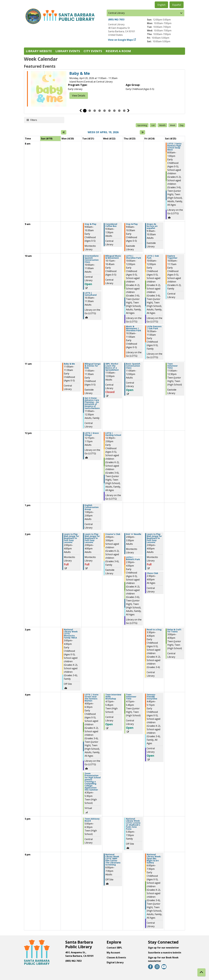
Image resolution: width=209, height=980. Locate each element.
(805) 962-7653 (116, 19)
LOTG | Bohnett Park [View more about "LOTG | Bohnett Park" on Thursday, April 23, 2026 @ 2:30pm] (133, 558)
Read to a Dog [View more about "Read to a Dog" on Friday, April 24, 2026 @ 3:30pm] (154, 630)
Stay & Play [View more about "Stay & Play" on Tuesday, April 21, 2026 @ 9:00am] (90, 224)
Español (177, 5)
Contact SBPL (114, 948)
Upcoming (142, 125)
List (153, 125)
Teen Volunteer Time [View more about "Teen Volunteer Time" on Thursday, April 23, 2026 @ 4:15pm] (131, 697)
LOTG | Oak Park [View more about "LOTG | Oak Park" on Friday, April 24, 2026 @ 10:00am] (153, 257)
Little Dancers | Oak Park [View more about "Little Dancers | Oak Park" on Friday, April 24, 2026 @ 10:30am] (154, 327)
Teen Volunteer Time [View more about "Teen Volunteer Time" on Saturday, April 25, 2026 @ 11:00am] (172, 366)
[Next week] (142, 132)
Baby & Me (80, 73)
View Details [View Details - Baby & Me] (79, 96)
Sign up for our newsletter (163, 948)
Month (162, 125)
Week (173, 125)
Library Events (68, 51)
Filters (34, 120)
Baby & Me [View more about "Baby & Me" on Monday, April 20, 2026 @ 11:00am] (69, 364)
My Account (113, 953)
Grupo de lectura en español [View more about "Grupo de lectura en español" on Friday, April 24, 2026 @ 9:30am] (152, 226)
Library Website (39, 51)
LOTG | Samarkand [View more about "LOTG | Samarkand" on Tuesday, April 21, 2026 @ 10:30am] (91, 294)
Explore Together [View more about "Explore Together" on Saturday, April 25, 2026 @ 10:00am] (172, 257)
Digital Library (115, 962)
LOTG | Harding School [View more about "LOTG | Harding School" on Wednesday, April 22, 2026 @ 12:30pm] (113, 434)
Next (128, 111)
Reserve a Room (118, 51)
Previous (81, 111)
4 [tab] (100, 111)
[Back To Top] (201, 972)
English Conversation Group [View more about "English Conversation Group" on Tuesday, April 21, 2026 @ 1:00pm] (92, 507)
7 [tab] (114, 111)
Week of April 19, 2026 (103, 132)
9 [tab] (124, 111)
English (161, 5)
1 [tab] (85, 111)
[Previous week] (64, 132)
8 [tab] (119, 111)
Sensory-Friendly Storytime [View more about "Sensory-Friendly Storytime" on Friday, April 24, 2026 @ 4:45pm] (152, 697)
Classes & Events (116, 957)
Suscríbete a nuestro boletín (165, 953)
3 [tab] (95, 111)
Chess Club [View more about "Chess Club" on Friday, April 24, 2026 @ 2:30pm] (152, 573)
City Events (93, 51)
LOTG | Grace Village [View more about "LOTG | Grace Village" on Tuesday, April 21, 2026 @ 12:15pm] (92, 434)
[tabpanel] (105, 89)
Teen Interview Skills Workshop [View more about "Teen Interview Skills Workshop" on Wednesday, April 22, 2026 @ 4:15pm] (113, 697)
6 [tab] (109, 111)
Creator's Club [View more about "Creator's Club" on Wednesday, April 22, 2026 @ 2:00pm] (113, 534)
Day (182, 125)
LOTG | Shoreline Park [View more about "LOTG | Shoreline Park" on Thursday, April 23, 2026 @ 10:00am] (134, 257)
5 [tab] (105, 111)
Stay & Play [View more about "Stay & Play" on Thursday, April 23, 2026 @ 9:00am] (132, 224)
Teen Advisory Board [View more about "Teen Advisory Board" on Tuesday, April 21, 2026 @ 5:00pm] (92, 820)
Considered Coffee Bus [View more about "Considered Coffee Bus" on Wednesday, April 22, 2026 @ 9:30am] (111, 225)
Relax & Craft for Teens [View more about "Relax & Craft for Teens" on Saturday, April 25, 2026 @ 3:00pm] (174, 631)
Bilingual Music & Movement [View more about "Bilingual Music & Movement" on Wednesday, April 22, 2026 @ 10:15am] (113, 257)
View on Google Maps (121, 40)
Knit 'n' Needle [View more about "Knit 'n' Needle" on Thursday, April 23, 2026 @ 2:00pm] (134, 534)
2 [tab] (90, 111)
